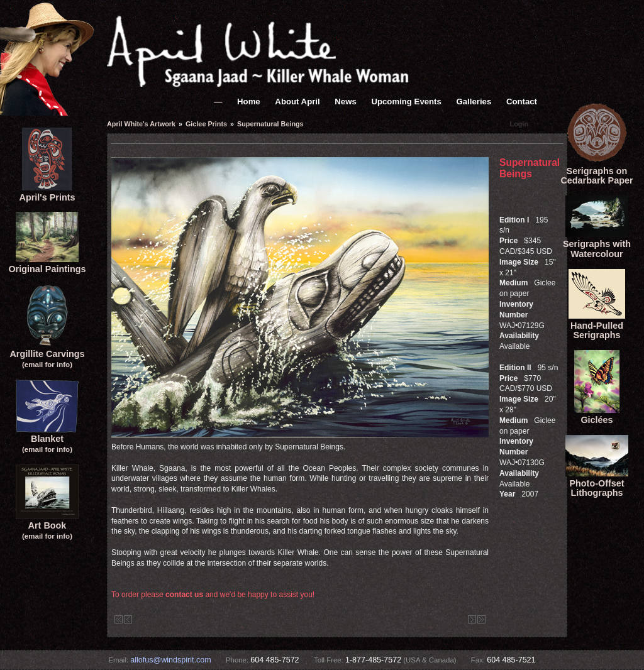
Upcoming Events (406, 102)
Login (519, 124)
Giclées (597, 415)
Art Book (47, 525)
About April (297, 102)
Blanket (47, 439)
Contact (522, 102)
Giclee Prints (206, 124)
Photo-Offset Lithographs (597, 483)
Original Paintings (47, 264)
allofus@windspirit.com (170, 660)
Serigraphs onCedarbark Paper (597, 171)
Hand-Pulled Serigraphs (597, 326)
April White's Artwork (141, 124)
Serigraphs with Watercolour (597, 244)
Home (249, 102)
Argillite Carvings (47, 354)
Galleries (474, 102)
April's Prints (47, 192)
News (345, 102)
